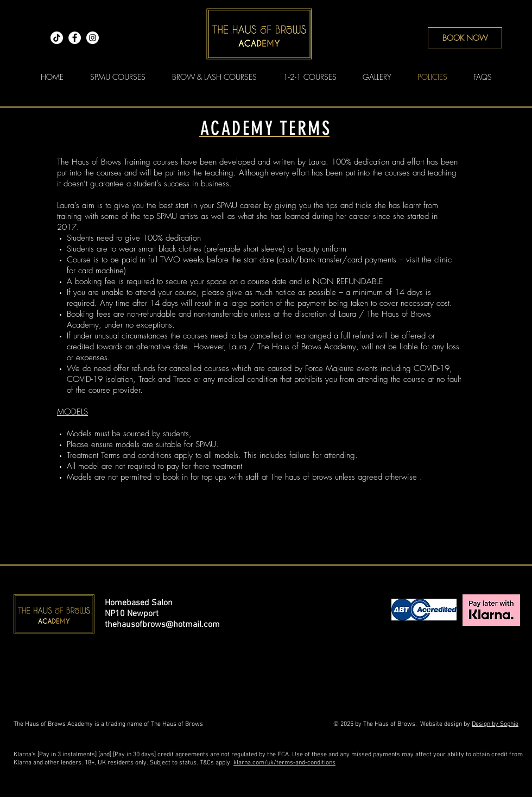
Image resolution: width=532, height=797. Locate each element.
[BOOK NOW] (465, 38)
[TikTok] (57, 38)
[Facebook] (75, 38)
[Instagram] (93, 38)
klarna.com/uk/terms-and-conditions (284, 763)
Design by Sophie (495, 724)
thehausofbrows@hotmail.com (162, 625)
